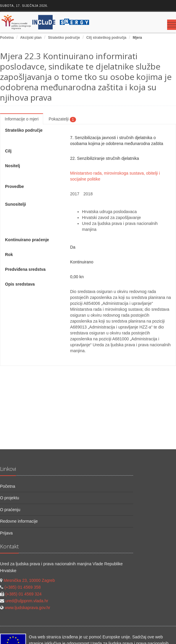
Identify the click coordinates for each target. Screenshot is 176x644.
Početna (7, 38)
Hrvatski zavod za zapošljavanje (111, 218)
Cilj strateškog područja (106, 38)
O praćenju (10, 510)
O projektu (10, 498)
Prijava (6, 533)
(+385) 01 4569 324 (24, 594)
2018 (88, 194)
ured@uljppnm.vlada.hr (27, 601)
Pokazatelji (62, 119)
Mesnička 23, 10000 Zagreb (29, 580)
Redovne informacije (19, 521)
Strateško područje (64, 38)
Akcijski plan (31, 38)
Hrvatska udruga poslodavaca (109, 212)
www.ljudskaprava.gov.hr (28, 608)
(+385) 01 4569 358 (23, 587)
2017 (75, 194)
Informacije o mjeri (22, 119)
